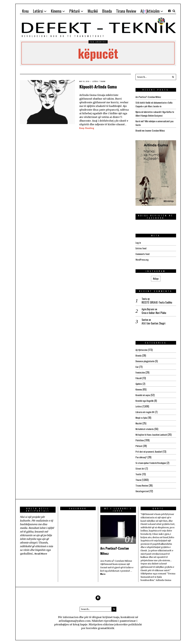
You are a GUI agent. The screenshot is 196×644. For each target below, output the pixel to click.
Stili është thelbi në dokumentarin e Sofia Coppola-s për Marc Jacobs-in (155, 104)
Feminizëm (140, 372)
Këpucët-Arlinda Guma (105, 86)
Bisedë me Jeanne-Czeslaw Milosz (151, 130)
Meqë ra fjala (142, 418)
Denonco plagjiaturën (145, 361)
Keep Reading (87, 128)
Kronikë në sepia (143, 395)
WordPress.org (143, 260)
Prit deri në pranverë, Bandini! (150, 452)
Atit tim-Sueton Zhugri (154, 323)
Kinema (139, 389)
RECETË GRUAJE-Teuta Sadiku (157, 302)
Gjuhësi (139, 384)
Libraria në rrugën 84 (146, 412)
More (103, 574)
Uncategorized (142, 491)
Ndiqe (156, 279)
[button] (173, 77)
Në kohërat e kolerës (145, 429)
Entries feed (141, 248)
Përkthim (140, 440)
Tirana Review (142, 485)
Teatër (139, 474)
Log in (138, 243)
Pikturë (139, 446)
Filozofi (139, 378)
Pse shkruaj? (142, 457)
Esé (137, 367)
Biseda (139, 355)
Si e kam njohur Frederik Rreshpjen (152, 463)
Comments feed (143, 254)
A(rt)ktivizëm (142, 350)
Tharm (105, 81)
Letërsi (97, 81)
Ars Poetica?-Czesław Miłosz (149, 97)
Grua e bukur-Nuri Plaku (154, 313)
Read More (41, 554)
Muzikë (139, 423)
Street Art (140, 468)
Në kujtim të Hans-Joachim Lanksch (152, 435)
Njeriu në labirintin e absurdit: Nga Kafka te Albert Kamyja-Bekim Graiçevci (155, 114)
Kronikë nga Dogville (145, 401)
